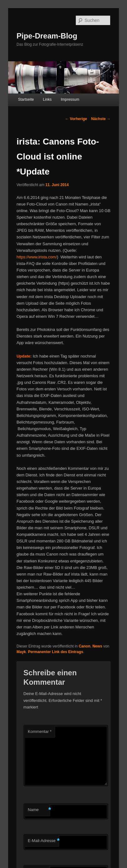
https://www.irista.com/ (37, 257)
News (97, 646)
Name (39, 810)
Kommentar (40, 731)
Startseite (26, 99)
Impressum (70, 99)
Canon (84, 646)
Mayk (21, 652)
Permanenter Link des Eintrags (56, 652)
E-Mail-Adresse (43, 841)
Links (47, 99)
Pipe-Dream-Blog (47, 36)
